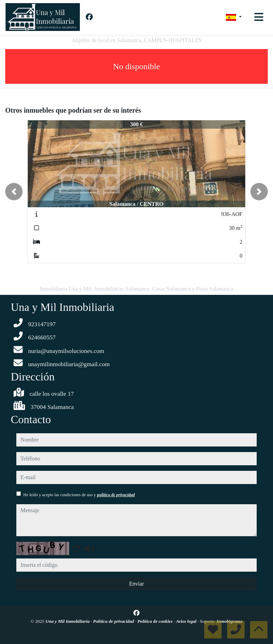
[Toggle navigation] (259, 17)
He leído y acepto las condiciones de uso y (79, 495)
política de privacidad (116, 495)
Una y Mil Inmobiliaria (68, 621)
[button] (14, 192)
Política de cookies (156, 621)
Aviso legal (187, 621)
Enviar (137, 584)
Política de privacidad (114, 621)
